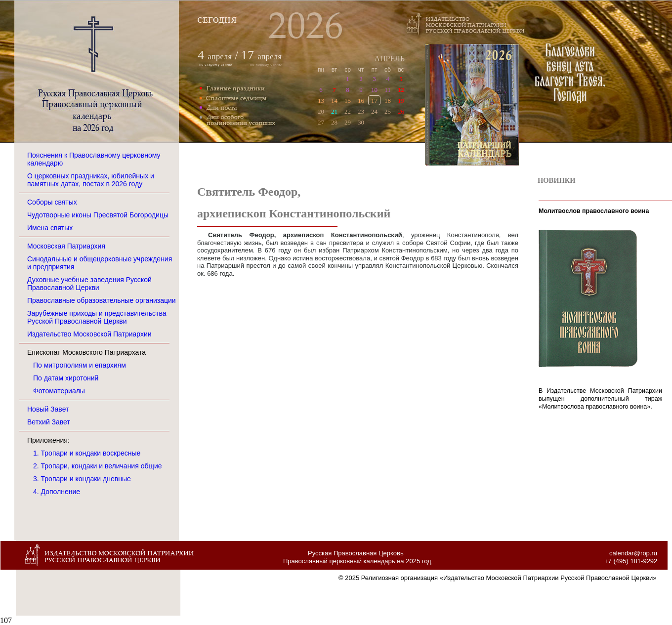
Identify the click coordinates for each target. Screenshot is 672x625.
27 (321, 122)
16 (361, 101)
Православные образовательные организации (102, 300)
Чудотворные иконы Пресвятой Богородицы (98, 215)
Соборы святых (52, 202)
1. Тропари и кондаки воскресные (87, 453)
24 (374, 111)
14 (334, 101)
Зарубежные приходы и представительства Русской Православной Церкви (97, 317)
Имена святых (50, 228)
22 (348, 111)
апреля (220, 57)
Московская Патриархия (66, 246)
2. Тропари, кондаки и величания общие (98, 466)
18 (388, 101)
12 (401, 90)
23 (361, 111)
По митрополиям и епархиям (80, 365)
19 (401, 101)
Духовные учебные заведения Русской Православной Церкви (89, 284)
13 (321, 101)
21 (334, 111)
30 (361, 122)
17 (374, 101)
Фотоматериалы (59, 391)
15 (348, 101)
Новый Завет (48, 409)
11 (388, 90)
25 (388, 111)
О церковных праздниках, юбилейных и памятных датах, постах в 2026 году (91, 180)
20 (321, 111)
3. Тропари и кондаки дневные (82, 479)
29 (348, 122)
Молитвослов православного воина (594, 211)
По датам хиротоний (66, 378)
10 (374, 90)
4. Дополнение (57, 492)
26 (401, 111)
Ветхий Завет (49, 422)
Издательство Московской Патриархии (89, 334)
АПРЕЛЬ (389, 59)
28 (334, 122)
